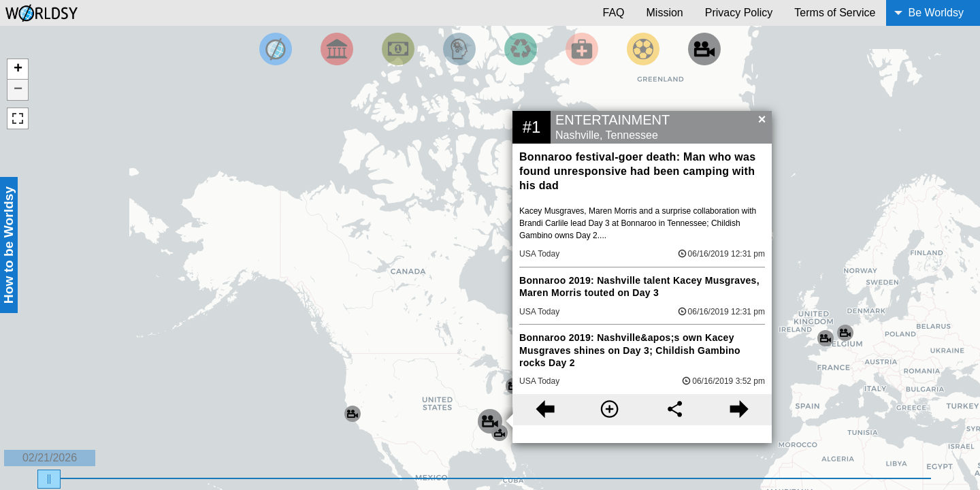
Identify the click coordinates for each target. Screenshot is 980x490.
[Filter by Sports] (643, 49)
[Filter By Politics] (337, 49)
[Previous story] (545, 410)
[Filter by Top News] (276, 49)
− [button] (18, 90)
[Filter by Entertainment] (704, 49)
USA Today (539, 254)
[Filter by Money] (398, 49)
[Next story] (739, 410)
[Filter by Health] (582, 49)
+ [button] (18, 69)
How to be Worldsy (9, 245)
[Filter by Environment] (521, 49)
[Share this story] (675, 410)
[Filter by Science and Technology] (459, 49)
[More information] (609, 410)
